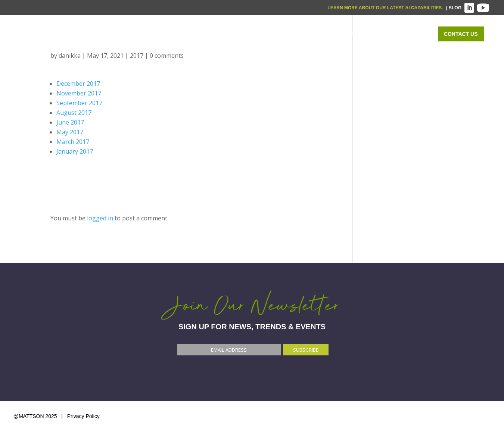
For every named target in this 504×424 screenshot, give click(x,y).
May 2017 (70, 132)
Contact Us (461, 34)
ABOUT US (406, 34)
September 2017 (79, 103)
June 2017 (70, 122)
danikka (70, 56)
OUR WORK (358, 34)
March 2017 (73, 142)
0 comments (167, 56)
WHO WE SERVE (304, 34)
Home (203, 34)
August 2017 (74, 113)
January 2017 (75, 151)
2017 (137, 56)
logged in (100, 218)
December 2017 (78, 84)
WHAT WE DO (247, 34)
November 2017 (79, 93)
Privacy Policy (83, 416)
